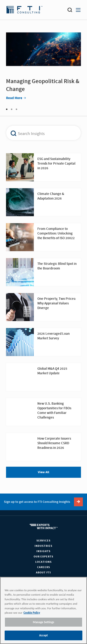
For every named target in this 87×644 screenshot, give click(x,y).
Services (43, 541)
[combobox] (41, 133)
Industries (43, 546)
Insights (43, 551)
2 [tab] (12, 109)
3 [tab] (16, 109)
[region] (43, 610)
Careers (44, 567)
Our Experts (43, 557)
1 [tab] (7, 109)
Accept (44, 635)
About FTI (43, 573)
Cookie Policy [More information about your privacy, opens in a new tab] (32, 613)
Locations (43, 562)
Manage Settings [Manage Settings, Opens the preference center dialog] (44, 622)
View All (43, 472)
